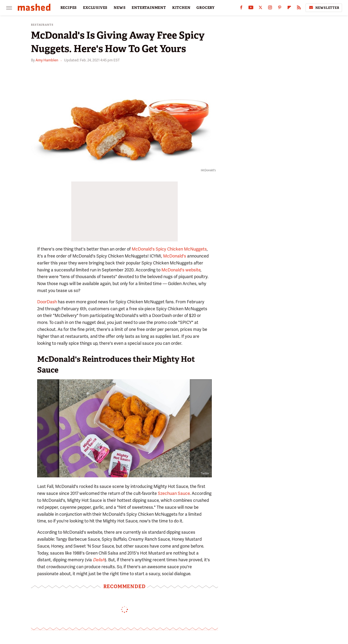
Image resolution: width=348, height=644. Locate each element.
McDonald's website (181, 270)
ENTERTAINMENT (149, 8)
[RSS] (299, 9)
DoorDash (47, 302)
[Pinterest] (280, 9)
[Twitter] (260, 9)
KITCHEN (181, 8)
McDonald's (175, 256)
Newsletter (324, 8)
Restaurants (42, 25)
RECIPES (69, 8)
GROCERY (206, 8)
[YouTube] (251, 9)
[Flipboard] (289, 9)
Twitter (205, 474)
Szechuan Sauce (174, 493)
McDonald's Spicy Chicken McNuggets (169, 249)
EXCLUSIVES (95, 8)
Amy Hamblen (47, 60)
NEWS (120, 8)
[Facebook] (241, 9)
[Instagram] (270, 9)
